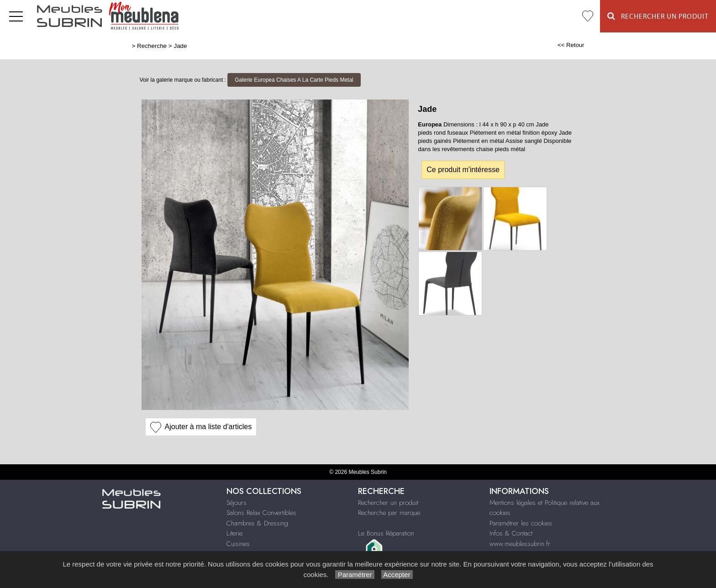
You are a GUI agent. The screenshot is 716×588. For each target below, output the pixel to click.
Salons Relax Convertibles (261, 513)
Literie (234, 533)
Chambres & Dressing (257, 523)
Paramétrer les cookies (521, 523)
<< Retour (571, 45)
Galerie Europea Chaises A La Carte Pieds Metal (294, 80)
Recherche (152, 46)
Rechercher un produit (388, 503)
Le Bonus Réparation (386, 533)
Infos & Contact (511, 533)
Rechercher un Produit (658, 16)
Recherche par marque (389, 513)
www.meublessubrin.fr (520, 544)
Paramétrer (355, 575)
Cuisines (238, 544)
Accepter (397, 575)
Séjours (237, 503)
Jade (180, 46)
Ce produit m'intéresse (463, 170)
